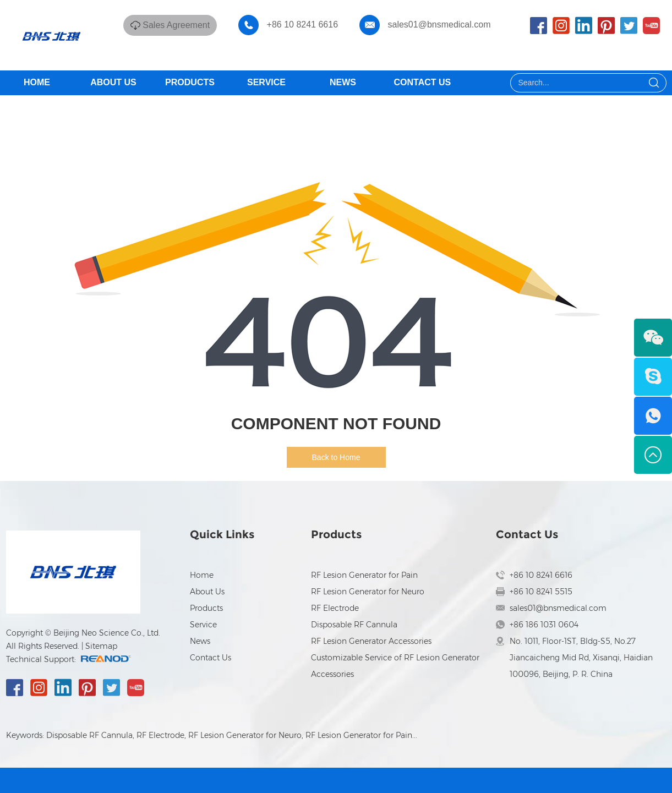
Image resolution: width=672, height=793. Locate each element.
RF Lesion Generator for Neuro (368, 592)
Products (190, 82)
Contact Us (423, 82)
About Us (113, 82)
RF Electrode (335, 608)
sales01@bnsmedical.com (439, 24)
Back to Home (336, 457)
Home (37, 82)
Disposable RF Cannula (354, 625)
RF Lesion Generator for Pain (364, 575)
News (343, 82)
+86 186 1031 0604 (544, 625)
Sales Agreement (176, 25)
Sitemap (101, 646)
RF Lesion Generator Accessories (371, 641)
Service (266, 82)
